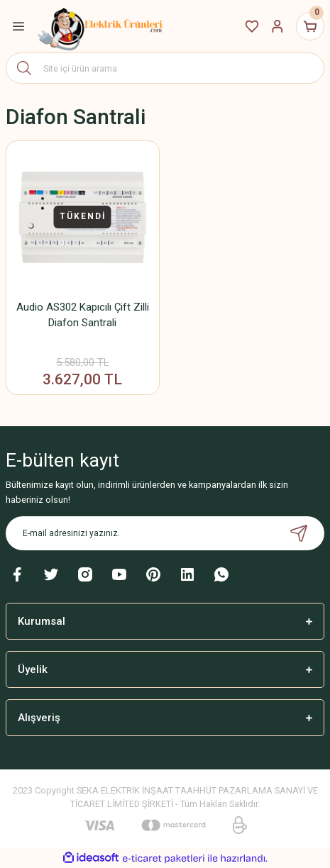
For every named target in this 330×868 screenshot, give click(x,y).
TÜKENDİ (83, 216)
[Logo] (101, 26)
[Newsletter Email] (165, 533)
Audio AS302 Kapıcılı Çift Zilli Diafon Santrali (83, 315)
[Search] (165, 68)
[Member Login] (277, 26)
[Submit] (299, 533)
